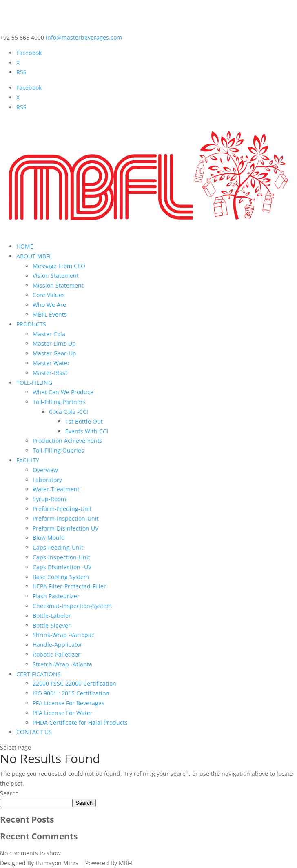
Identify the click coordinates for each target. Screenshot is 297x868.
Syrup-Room (49, 499)
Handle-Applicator (58, 645)
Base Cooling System (61, 577)
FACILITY (28, 460)
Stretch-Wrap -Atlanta (62, 664)
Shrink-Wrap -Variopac (63, 635)
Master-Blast (50, 373)
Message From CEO (59, 266)
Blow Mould (49, 538)
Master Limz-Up (54, 343)
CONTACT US (34, 732)
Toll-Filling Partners (59, 402)
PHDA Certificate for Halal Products (80, 723)
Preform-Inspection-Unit (66, 518)
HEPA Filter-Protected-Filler (69, 586)
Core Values (49, 295)
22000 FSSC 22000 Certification (74, 683)
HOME (25, 246)
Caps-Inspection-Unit (61, 557)
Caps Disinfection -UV (62, 567)
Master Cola (49, 334)
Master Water (51, 363)
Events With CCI (87, 431)
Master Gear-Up (54, 353)
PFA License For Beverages (69, 703)
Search (9, 793)
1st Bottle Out (84, 421)
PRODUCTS (31, 324)
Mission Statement (58, 285)
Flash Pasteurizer (56, 596)
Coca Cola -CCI (69, 412)
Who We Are (49, 305)
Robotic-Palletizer (57, 654)
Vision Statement (56, 276)
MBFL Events (50, 314)
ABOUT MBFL (34, 256)
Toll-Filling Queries (58, 450)
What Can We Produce (63, 392)
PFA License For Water (63, 713)
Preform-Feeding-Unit (62, 509)
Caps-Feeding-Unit (58, 547)
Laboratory (47, 480)
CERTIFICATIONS (39, 674)
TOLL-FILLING (34, 383)
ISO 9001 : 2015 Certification (71, 693)
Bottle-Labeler (52, 616)
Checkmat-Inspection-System (72, 606)
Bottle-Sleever (52, 625)
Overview (45, 470)
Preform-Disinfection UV (65, 528)
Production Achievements (68, 441)
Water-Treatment (56, 489)
